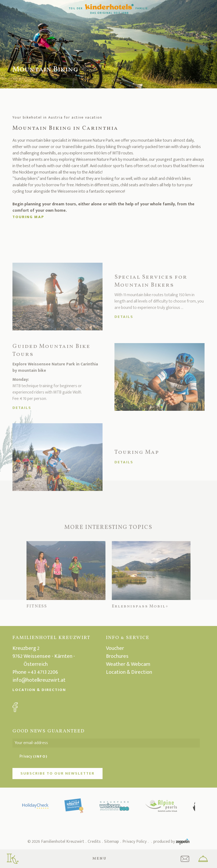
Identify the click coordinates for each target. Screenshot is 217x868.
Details (124, 317)
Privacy (34, 757)
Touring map (28, 218)
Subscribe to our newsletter (57, 773)
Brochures (117, 656)
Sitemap (112, 842)
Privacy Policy (134, 842)
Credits (94, 842)
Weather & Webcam (128, 664)
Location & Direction (39, 690)
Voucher (115, 648)
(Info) (40, 756)
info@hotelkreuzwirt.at (39, 680)
